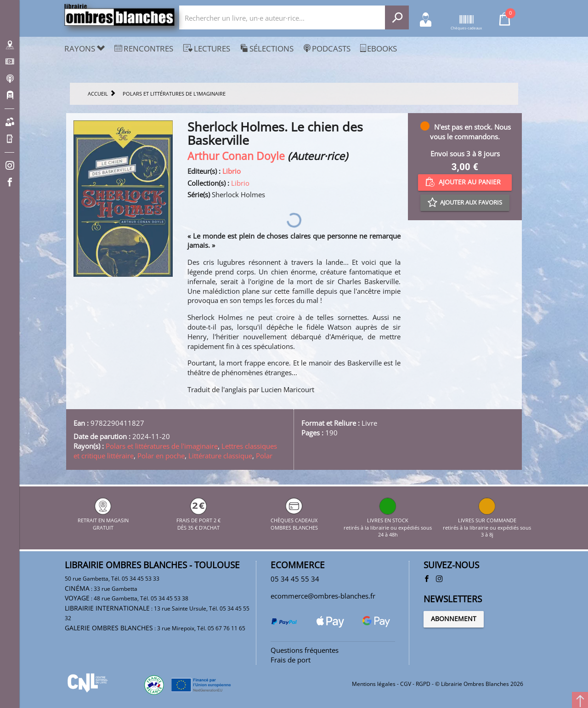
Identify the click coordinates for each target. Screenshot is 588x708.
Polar (264, 456)
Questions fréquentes (305, 650)
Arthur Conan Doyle (236, 156)
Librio (232, 171)
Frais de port (291, 660)
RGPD (423, 684)
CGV (406, 684)
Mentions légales (374, 684)
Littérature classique (220, 456)
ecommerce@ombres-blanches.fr (323, 596)
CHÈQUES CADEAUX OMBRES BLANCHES (294, 520)
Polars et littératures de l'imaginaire (162, 446)
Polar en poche (161, 456)
